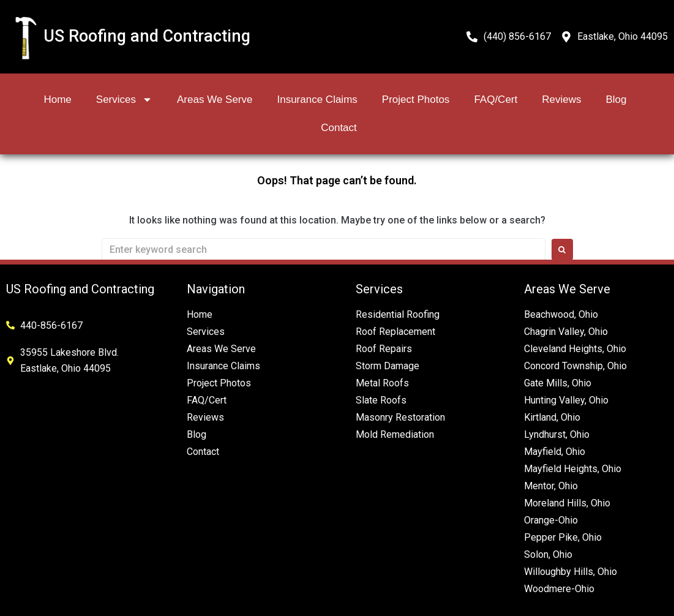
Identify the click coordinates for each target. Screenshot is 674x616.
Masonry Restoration (400, 417)
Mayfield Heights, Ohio (573, 469)
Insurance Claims (317, 100)
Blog (616, 100)
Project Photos (416, 100)
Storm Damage (388, 366)
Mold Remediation (395, 434)
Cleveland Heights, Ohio (575, 349)
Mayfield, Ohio (555, 452)
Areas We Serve (215, 100)
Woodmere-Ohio (559, 589)
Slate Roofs (381, 400)
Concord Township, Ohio (575, 366)
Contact (339, 128)
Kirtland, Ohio (552, 417)
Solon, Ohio (548, 554)
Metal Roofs (382, 383)
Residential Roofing (398, 314)
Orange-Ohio (551, 520)
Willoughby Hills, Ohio (571, 572)
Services (124, 100)
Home (57, 100)
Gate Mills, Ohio (558, 383)
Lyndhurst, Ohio (557, 434)
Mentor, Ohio (551, 486)
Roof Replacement (395, 332)
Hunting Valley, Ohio (566, 400)
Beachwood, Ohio (561, 314)
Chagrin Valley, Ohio (566, 332)
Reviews (561, 100)
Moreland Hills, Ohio (567, 503)
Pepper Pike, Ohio (563, 537)
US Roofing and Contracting (147, 36)
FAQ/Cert (496, 100)
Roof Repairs (384, 349)
